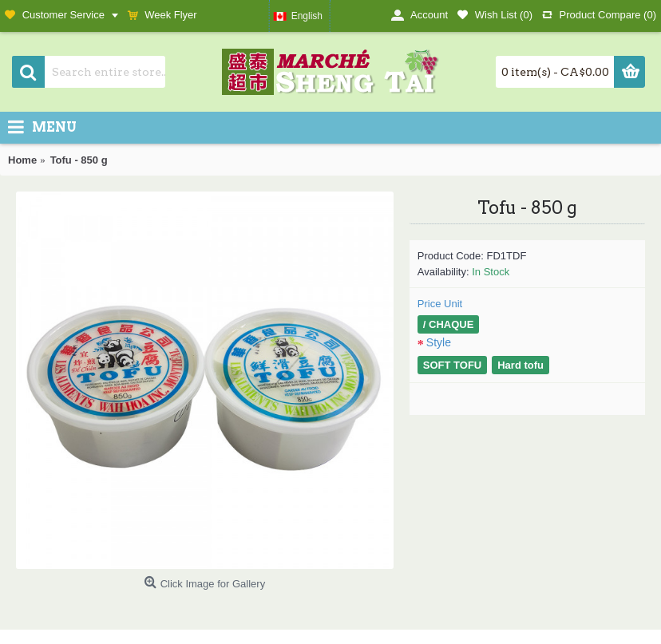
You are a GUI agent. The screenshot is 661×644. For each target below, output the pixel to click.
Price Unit (440, 304)
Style (439, 342)
